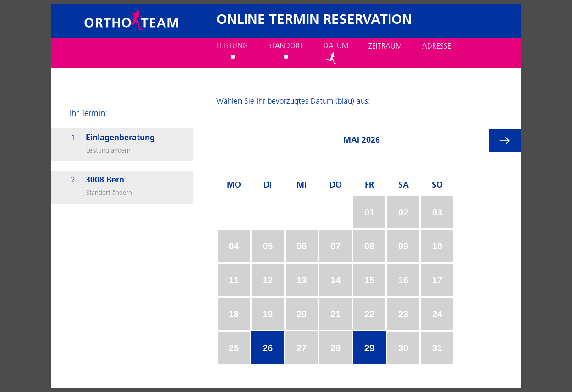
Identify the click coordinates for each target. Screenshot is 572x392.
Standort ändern (109, 193)
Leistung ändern (108, 151)
